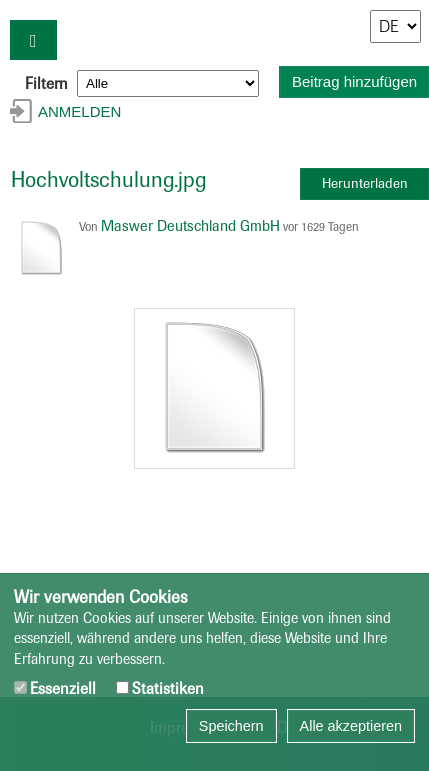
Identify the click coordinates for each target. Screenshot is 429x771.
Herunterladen (365, 183)
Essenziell (55, 688)
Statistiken (160, 688)
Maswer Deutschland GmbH (190, 226)
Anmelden (79, 111)
